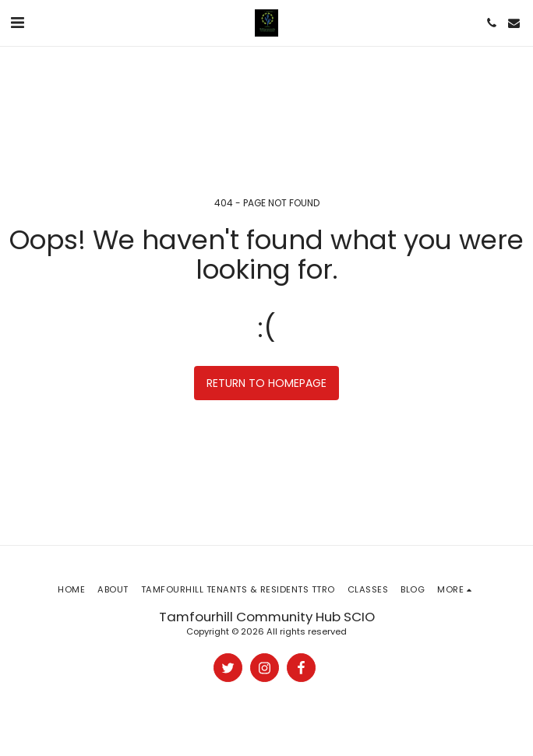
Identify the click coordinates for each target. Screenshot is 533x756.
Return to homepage (266, 383)
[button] (17, 23)
